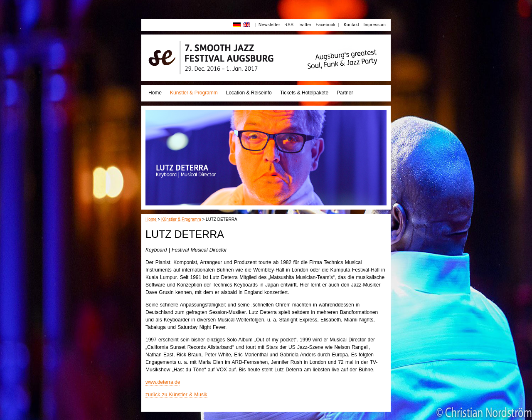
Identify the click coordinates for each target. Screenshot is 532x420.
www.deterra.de (163, 382)
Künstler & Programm (194, 93)
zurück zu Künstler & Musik (176, 395)
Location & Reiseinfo (249, 93)
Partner (345, 93)
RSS (289, 25)
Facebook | (328, 25)
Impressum (374, 25)
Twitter (304, 25)
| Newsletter (267, 25)
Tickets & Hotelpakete (304, 93)
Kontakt (351, 25)
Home (155, 93)
